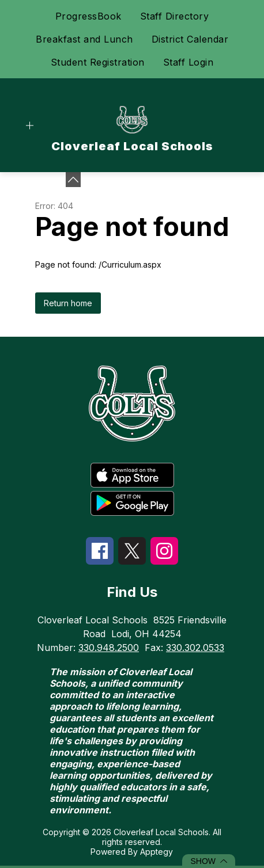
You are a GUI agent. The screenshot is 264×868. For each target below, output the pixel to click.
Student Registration (98, 62)
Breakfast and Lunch (84, 39)
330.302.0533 (195, 648)
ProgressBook (88, 16)
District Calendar (190, 39)
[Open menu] (30, 126)
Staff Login (188, 62)
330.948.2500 (109, 648)
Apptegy (156, 852)
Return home (68, 303)
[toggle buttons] (73, 180)
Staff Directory (175, 16)
